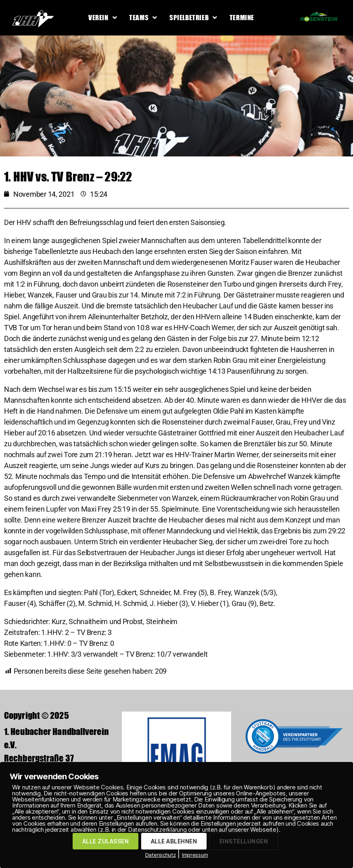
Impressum (195, 855)
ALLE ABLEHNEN (174, 841)
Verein (103, 18)
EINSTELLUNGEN (244, 841)
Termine (242, 18)
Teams (143, 18)
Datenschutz (161, 855)
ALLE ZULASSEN (105, 841)
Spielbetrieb (193, 18)
